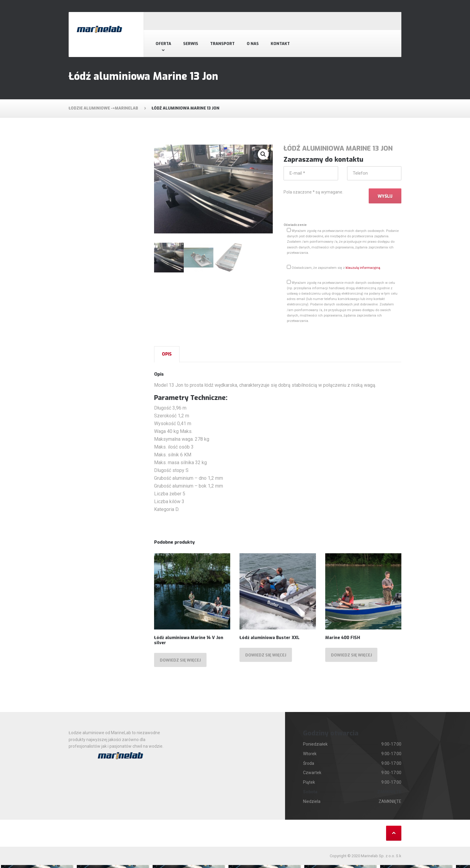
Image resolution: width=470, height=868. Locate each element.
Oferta (163, 44)
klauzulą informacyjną (363, 269)
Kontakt (280, 44)
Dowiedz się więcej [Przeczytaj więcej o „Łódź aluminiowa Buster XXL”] (267, 658)
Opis (167, 356)
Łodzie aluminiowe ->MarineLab (103, 108)
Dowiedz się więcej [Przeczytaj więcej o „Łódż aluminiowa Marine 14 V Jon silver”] (182, 663)
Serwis (191, 44)
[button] (263, 154)
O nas (253, 44)
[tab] (167, 356)
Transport (222, 44)
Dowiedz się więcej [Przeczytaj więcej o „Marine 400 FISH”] (353, 658)
